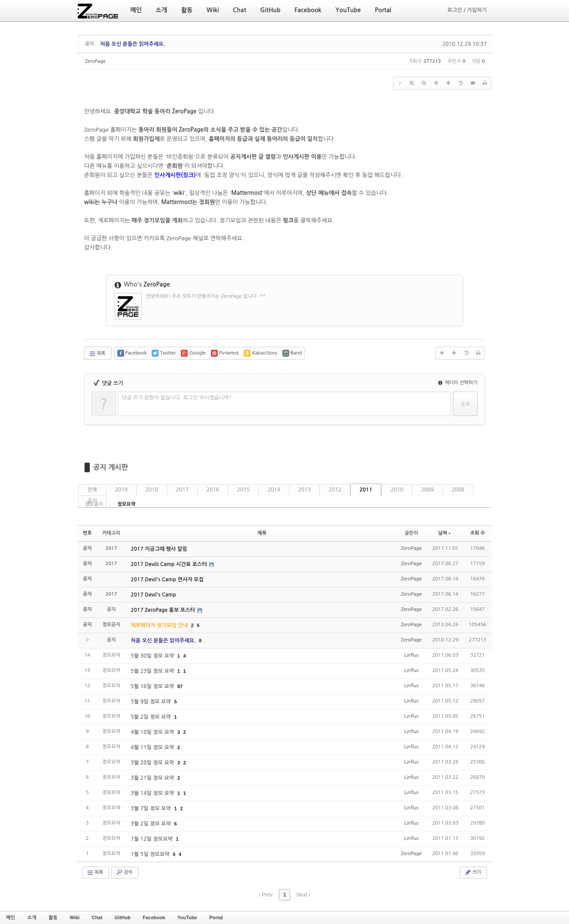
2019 (121, 490)
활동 (53, 917)
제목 (262, 533)
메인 (11, 917)
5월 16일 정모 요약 (153, 686)
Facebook (154, 917)
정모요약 (126, 504)
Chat (97, 917)
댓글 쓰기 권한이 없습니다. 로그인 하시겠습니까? (177, 398)
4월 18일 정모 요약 (153, 732)
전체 (92, 490)
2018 (152, 490)
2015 (243, 490)
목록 (97, 354)
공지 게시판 (111, 467)
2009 (428, 490)
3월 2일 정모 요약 (152, 824)
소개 (32, 917)
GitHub (123, 917)
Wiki (75, 917)
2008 (458, 490)
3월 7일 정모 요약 (152, 808)
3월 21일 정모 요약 (153, 778)
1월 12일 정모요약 (152, 839)
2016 (213, 490)
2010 (397, 490)
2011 (366, 490)
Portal (216, 917)
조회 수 (478, 533)
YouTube (187, 917)
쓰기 (472, 872)
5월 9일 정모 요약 (152, 702)
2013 (304, 490)
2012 (335, 490)
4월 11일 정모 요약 (153, 747)
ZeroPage (95, 61)
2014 (274, 490)
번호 (87, 533)
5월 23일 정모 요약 (153, 671)
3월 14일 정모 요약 (153, 793)
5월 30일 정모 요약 (153, 656)
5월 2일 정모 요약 (152, 717)
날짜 (445, 533)
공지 (92, 501)
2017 (182, 490)
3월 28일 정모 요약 (153, 763)
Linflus (412, 655)
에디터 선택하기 (458, 383)
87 (180, 686)
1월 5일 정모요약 (151, 854)
